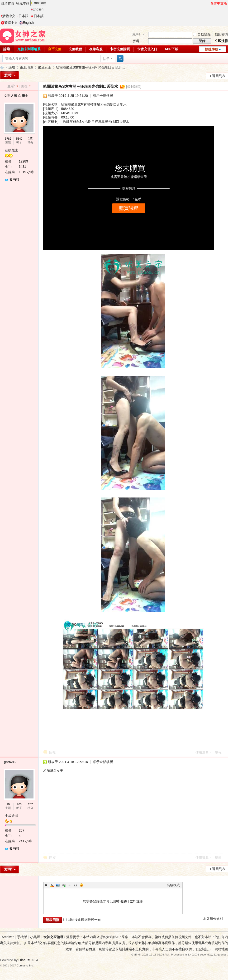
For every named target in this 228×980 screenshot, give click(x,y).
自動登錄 (202, 34)
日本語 (23, 16)
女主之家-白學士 (16, 96)
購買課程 (129, 208)
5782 (8, 139)
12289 (23, 161)
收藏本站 (23, 3)
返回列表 (219, 76)
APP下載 (171, 49)
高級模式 (173, 885)
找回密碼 (221, 34)
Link (64, 885)
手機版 (22, 937)
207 (30, 804)
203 (19, 804)
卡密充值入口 (147, 49)
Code (76, 885)
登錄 (124, 901)
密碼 (136, 41)
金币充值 (55, 49)
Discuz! (24, 960)
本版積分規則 (213, 919)
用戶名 (137, 34)
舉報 (218, 752)
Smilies (81, 885)
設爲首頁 (8, 3)
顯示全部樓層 (103, 96)
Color (52, 885)
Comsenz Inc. (25, 965)
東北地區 (27, 67)
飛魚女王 (45, 67)
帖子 (106, 59)
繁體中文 (8, 16)
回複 (52, 752)
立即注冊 (221, 41)
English (37, 9)
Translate (38, 3)
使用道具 (202, 752)
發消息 (14, 179)
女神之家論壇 (2, 67)
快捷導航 (212, 49)
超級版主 (12, 150)
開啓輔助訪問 (208, 3)
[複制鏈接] (134, 87)
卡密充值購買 (120, 49)
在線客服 (96, 49)
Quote (70, 885)
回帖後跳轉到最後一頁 (82, 920)
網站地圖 (221, 949)
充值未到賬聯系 (29, 49)
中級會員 (12, 816)
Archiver (8, 937)
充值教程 (75, 49)
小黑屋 (35, 937)
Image (58, 885)
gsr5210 (10, 762)
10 (8, 804)
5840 (19, 139)
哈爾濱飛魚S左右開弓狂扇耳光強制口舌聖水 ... (91, 67)
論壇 (12, 67)
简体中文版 (219, 3)
